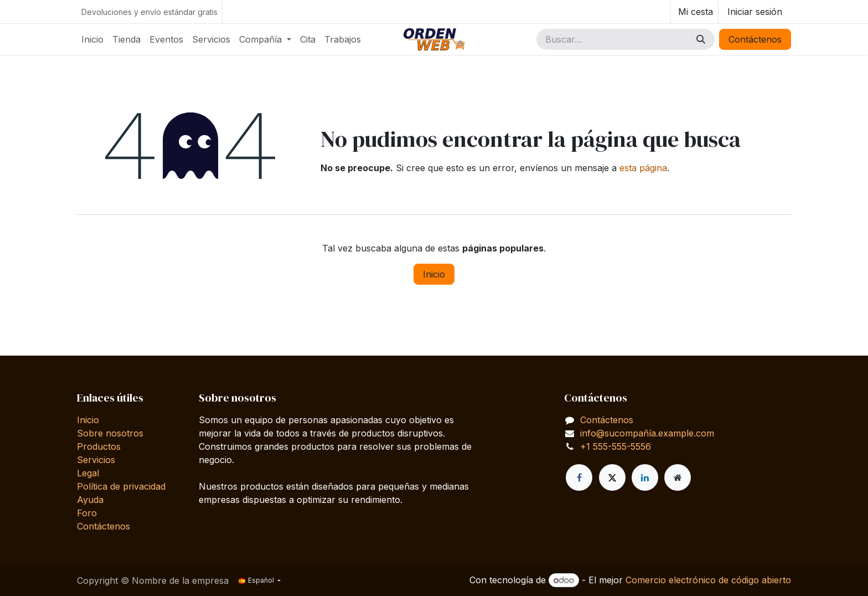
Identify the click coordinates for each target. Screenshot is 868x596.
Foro (87, 513)
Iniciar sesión (755, 12)
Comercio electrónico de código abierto (708, 580)
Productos (99, 446)
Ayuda (90, 500)
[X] (612, 477)
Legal (88, 473)
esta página (643, 168)
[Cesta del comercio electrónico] (694, 12)
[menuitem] (92, 39)
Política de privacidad (121, 486)
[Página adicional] (678, 477)
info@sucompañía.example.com (647, 433)
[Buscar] (701, 39)
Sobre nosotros (110, 433)
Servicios (96, 460)
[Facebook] (579, 477)
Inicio (434, 274)
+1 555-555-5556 (616, 446)
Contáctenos (755, 39)
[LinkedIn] (645, 477)
